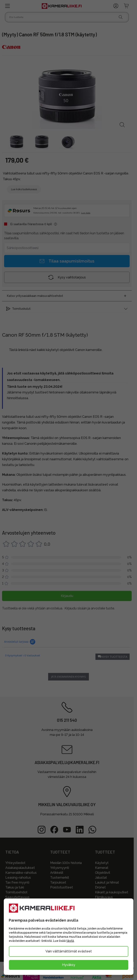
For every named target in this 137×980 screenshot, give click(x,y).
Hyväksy (69, 965)
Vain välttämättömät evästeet (69, 951)
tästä (70, 941)
